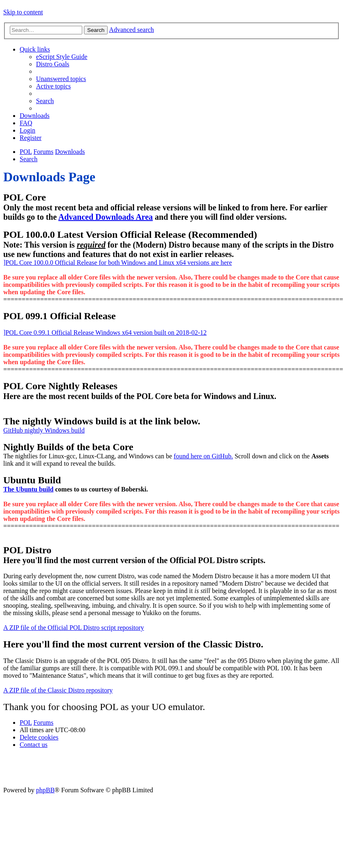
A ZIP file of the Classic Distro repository (58, 690)
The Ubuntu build (28, 489)
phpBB (45, 790)
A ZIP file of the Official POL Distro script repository (74, 628)
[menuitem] (62, 57)
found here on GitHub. (203, 456)
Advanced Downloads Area (105, 217)
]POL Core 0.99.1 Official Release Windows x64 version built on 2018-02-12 (105, 333)
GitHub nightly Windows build (44, 430)
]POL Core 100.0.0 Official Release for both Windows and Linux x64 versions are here (117, 263)
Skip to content (23, 12)
